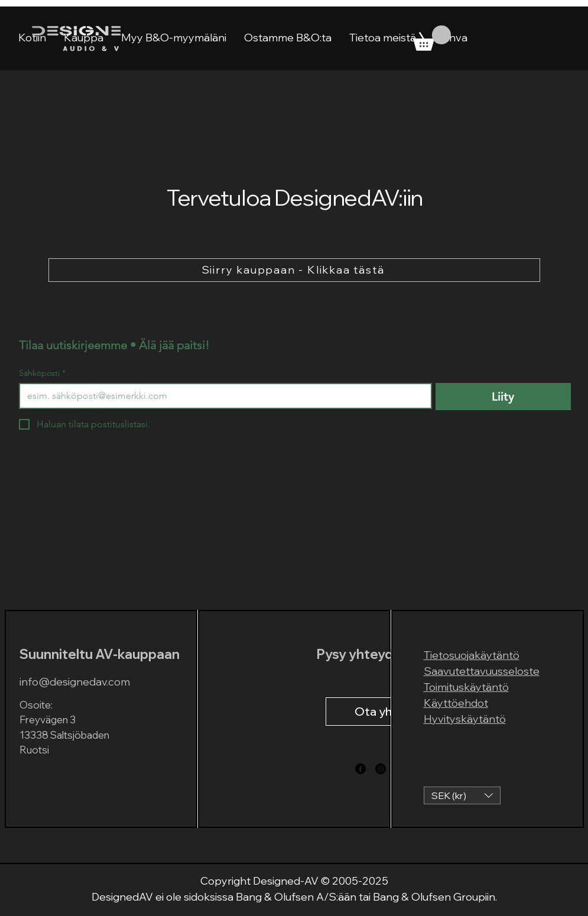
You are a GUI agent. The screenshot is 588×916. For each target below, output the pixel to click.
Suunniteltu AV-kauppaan (100, 654)
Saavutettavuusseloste (482, 671)
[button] (462, 795)
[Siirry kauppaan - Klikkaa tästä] (294, 270)
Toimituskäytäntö (466, 687)
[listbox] (462, 795)
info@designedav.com (75, 682)
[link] (432, 38)
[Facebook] (360, 769)
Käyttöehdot (456, 703)
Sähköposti (42, 373)
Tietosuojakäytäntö (472, 655)
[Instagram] (381, 769)
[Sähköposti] (222, 396)
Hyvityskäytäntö (465, 719)
